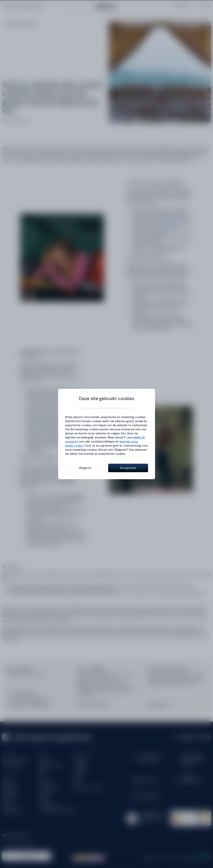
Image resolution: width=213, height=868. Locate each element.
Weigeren (85, 468)
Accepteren (128, 468)
